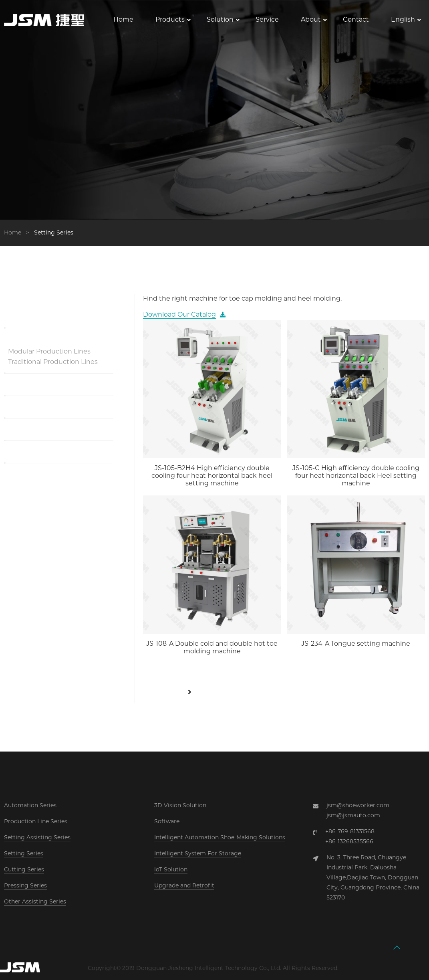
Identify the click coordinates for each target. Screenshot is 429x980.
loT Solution (171, 869)
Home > (18, 232)
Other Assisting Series (35, 901)
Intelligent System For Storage (198, 853)
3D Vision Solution (180, 805)
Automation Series (30, 805)
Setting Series (24, 853)
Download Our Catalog (179, 314)
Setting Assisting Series (37, 837)
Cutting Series (24, 869)
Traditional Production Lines (53, 362)
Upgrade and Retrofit (184, 885)
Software (167, 821)
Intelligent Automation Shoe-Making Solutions (220, 837)
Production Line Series (36, 821)
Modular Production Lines (49, 351)
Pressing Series (25, 885)
